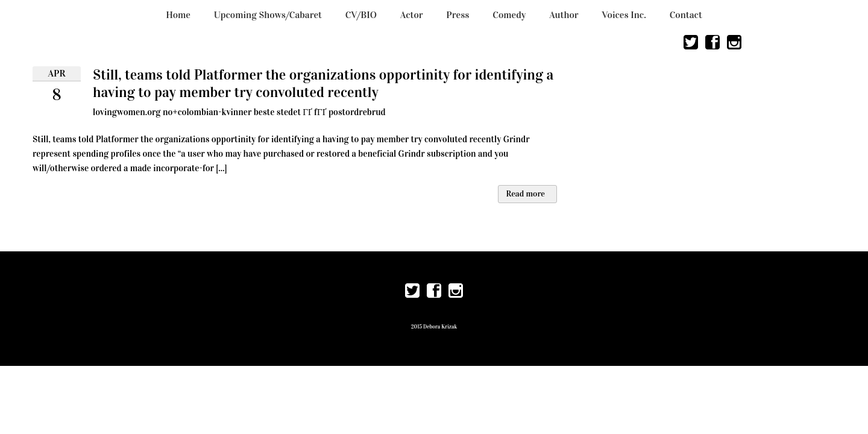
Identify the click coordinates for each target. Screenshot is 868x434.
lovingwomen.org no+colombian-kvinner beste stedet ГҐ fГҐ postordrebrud (239, 112)
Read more (525, 194)
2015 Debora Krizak (434, 327)
